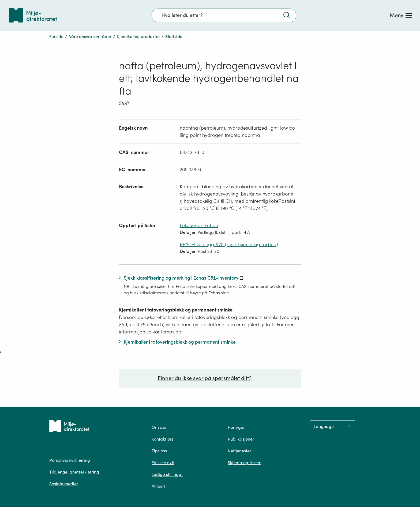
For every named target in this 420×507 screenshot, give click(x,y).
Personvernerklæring (70, 460)
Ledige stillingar (167, 474)
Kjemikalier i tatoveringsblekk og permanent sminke (176, 310)
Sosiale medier (64, 484)
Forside (56, 36)
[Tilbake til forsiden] (33, 15)
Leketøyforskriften (199, 225)
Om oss (159, 427)
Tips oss (159, 451)
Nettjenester (239, 451)
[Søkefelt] (224, 15)
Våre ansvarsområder (90, 36)
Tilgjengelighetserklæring (74, 472)
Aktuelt (158, 486)
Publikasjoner (241, 439)
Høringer (236, 427)
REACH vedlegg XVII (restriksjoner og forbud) (229, 244)
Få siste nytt (163, 463)
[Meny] (401, 15)
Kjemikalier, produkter (138, 36)
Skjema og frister (244, 463)
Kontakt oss (163, 439)
